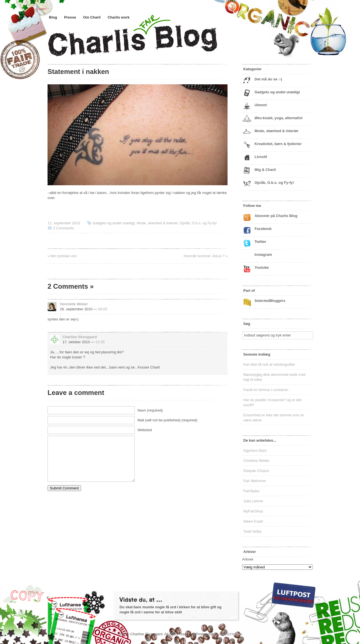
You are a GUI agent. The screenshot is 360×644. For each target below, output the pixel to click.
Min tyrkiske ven (64, 256)
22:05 (100, 342)
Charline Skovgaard (80, 337)
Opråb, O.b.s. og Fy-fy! (198, 223)
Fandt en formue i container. (266, 390)
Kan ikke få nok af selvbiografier (269, 364)
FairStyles (251, 491)
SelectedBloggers (270, 301)
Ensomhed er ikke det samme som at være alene (274, 418)
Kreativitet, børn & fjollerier (278, 144)
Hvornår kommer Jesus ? (204, 256)
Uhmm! (261, 105)
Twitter (260, 242)
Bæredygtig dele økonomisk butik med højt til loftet (274, 377)
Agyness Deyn (255, 450)
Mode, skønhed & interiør (157, 223)
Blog (53, 17)
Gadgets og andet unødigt (114, 223)
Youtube (262, 267)
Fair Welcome (255, 481)
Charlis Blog (146, 42)
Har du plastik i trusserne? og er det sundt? (272, 402)
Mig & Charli (265, 170)
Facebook (263, 229)
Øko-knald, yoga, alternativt (279, 118)
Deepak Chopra (256, 471)
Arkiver (248, 559)
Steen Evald (253, 521)
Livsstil (261, 157)
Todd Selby (252, 531)
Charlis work (119, 17)
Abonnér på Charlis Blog (276, 216)
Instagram (263, 255)
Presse (70, 17)
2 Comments (64, 228)
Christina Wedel (256, 461)
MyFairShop (253, 511)
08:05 (103, 309)
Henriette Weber (74, 304)
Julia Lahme (253, 501)
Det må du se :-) (268, 79)
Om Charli (92, 17)
